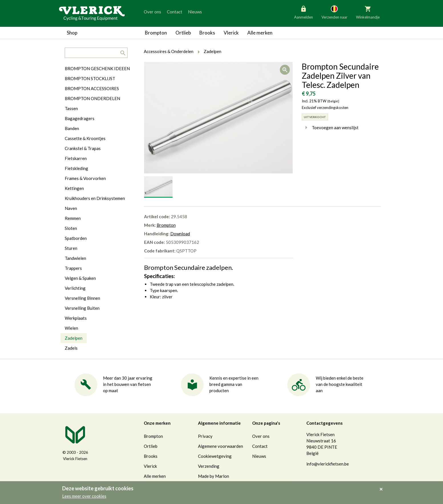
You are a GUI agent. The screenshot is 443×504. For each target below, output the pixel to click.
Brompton (156, 33)
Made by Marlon (214, 476)
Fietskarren (76, 158)
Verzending (209, 466)
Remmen (73, 218)
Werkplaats (76, 318)
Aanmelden (304, 12)
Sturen (71, 248)
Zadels (71, 348)
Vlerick (231, 33)
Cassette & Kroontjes (85, 138)
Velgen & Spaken (80, 278)
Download (180, 234)
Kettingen (74, 188)
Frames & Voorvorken (85, 178)
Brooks (207, 33)
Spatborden (76, 238)
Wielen (71, 328)
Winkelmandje (368, 12)
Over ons (152, 12)
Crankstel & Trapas (83, 148)
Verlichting (75, 288)
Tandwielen (75, 258)
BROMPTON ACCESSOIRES (92, 88)
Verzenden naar (334, 12)
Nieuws (195, 12)
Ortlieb (183, 33)
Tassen (71, 108)
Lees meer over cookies (84, 496)
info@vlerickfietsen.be (328, 464)
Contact (175, 12)
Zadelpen (74, 338)
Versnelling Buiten (82, 308)
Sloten (71, 228)
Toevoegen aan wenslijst (330, 127)
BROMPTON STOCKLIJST (90, 78)
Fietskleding (76, 168)
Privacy (205, 436)
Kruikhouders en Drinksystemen (95, 198)
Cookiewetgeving (215, 456)
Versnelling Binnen (82, 298)
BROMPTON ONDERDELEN (92, 98)
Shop (72, 33)
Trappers (73, 268)
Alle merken (260, 33)
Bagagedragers (80, 118)
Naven (71, 208)
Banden (72, 128)
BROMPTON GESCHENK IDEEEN (97, 68)
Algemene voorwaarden (221, 446)
